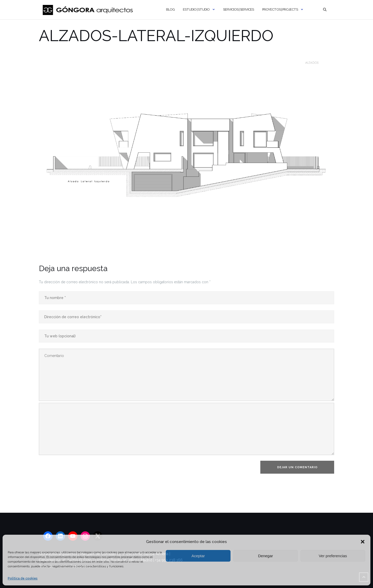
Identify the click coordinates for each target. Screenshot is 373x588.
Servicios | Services (238, 9)
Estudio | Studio (196, 9)
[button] (363, 542)
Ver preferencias (333, 556)
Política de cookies (23, 578)
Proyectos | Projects (280, 9)
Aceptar (198, 556)
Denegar (266, 556)
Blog (170, 9)
